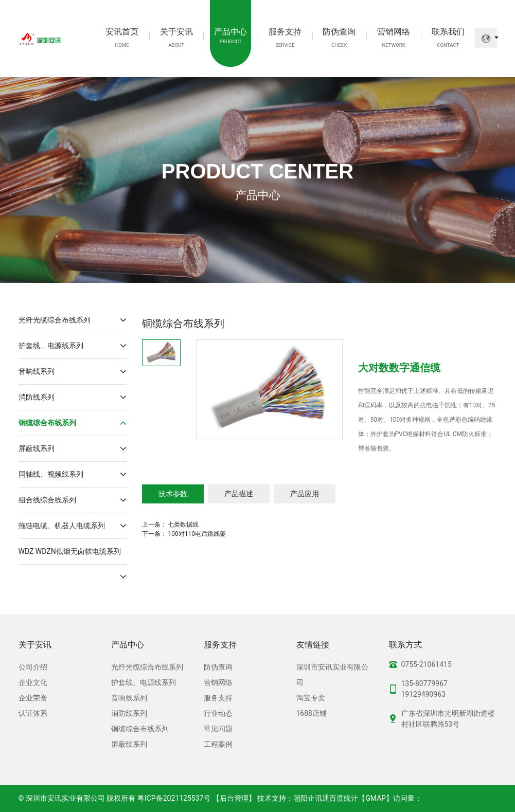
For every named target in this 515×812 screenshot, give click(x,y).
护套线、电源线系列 (73, 346)
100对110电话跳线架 (197, 534)
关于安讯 (176, 37)
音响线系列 (73, 372)
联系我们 (448, 37)
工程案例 (218, 744)
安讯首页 (122, 37)
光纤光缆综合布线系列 (73, 320)
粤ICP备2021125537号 (174, 798)
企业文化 (33, 682)
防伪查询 (339, 37)
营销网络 (394, 37)
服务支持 (285, 37)
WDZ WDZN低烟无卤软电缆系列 (73, 556)
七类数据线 (183, 525)
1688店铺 (312, 713)
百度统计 (344, 798)
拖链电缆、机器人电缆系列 (73, 526)
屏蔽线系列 (73, 449)
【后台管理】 (234, 798)
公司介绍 (33, 667)
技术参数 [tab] (173, 494)
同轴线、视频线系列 (73, 474)
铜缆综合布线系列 (73, 423)
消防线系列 (73, 397)
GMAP (376, 798)
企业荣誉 (33, 698)
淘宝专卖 (311, 698)
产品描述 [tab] (239, 494)
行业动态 (218, 713)
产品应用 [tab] (305, 494)
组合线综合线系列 (73, 500)
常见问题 (218, 729)
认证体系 (33, 713)
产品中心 (230, 36)
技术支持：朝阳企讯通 (293, 798)
